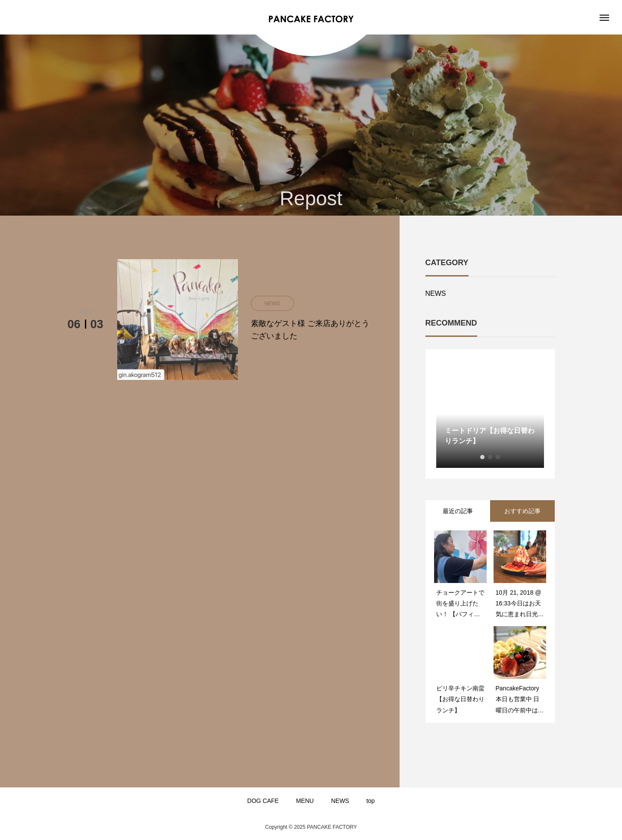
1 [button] (482, 457)
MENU (305, 801)
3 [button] (498, 457)
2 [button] (490, 457)
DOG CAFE (263, 801)
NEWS (436, 293)
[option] (490, 414)
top (370, 801)
